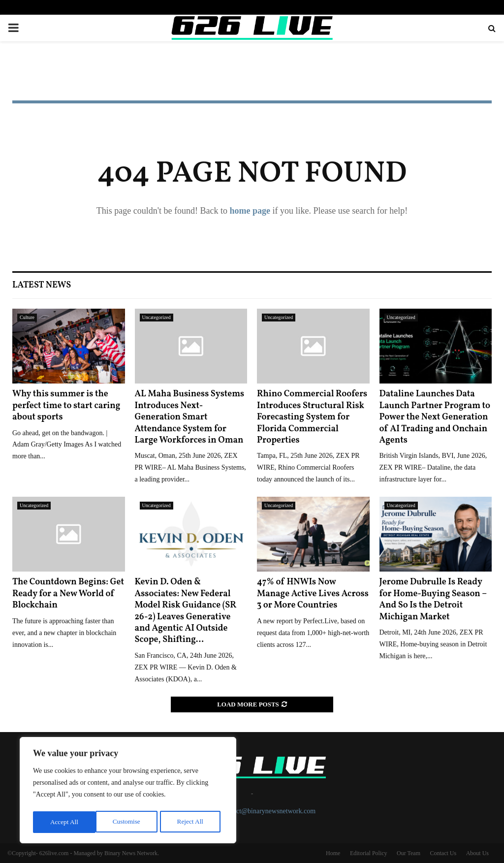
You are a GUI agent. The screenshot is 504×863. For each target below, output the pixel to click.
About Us (477, 853)
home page (250, 211)
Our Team (409, 853)
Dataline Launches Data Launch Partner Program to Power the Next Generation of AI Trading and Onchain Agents (435, 417)
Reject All (127, 822)
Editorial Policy (369, 853)
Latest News (42, 285)
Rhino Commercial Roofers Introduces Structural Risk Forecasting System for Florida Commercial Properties (312, 417)
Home (333, 853)
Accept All (192, 822)
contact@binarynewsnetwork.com (268, 811)
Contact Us (443, 853)
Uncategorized (157, 317)
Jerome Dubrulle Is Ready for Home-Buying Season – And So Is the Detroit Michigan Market (433, 599)
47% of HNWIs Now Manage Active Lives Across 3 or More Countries (313, 594)
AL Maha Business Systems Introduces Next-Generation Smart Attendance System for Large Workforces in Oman (190, 417)
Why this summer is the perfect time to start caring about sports (66, 406)
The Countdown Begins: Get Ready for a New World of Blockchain (68, 594)
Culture (27, 317)
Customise (63, 822)
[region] (128, 792)
